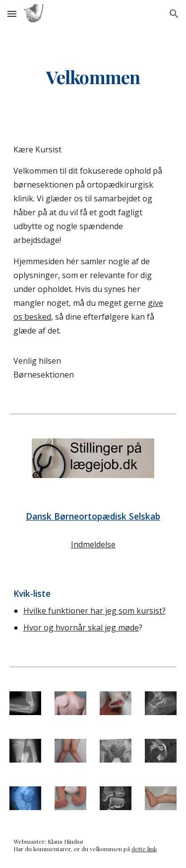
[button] (12, 14)
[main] (93, 77)
